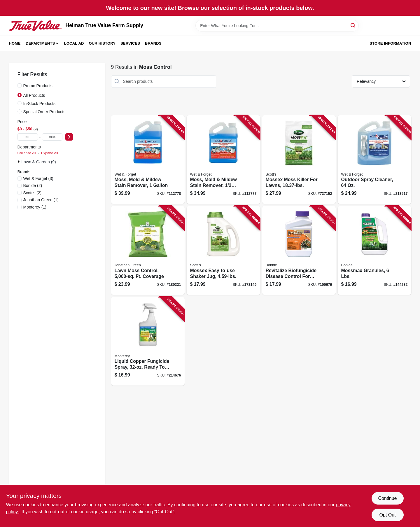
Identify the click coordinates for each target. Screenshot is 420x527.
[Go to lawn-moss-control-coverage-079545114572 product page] (148, 250)
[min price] (28, 137)
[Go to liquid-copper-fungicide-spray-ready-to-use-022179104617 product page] (148, 341)
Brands (153, 43)
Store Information (390, 43)
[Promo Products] (20, 85)
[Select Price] (69, 137)
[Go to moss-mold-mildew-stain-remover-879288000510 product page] (223, 160)
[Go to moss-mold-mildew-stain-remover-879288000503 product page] (148, 160)
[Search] (353, 25)
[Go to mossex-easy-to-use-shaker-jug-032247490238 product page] (223, 250)
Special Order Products (44, 112)
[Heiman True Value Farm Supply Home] (35, 26)
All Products (34, 95)
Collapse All (27, 153)
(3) (38, 178)
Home (15, 43)
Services (130, 43)
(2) (33, 185)
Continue (387, 498)
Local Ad (74, 43)
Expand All (50, 153)
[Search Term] (277, 26)
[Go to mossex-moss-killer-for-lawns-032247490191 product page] (299, 160)
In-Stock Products (40, 104)
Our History (102, 43)
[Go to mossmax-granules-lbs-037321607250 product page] (374, 250)
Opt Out (387, 515)
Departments (40, 43)
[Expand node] (20, 162)
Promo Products (38, 86)
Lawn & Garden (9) (39, 162)
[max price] (52, 137)
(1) (41, 200)
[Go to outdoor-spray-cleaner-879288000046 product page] (374, 160)
